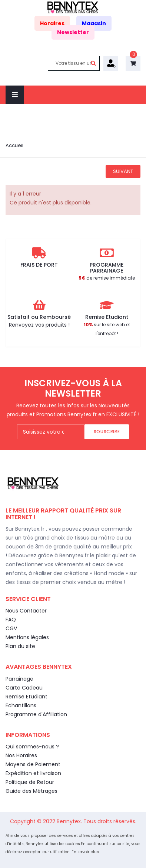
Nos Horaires (21, 755)
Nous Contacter (26, 611)
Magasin (94, 23)
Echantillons (21, 705)
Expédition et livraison (33, 773)
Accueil (14, 145)
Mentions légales (27, 637)
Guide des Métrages (31, 791)
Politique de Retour (30, 782)
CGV (11, 628)
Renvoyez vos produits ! (39, 325)
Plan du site (20, 646)
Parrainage (19, 679)
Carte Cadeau (24, 688)
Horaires (52, 23)
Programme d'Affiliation (36, 714)
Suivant (123, 171)
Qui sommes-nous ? (32, 747)
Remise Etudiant (26, 697)
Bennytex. (70, 821)
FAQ (11, 620)
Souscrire (107, 432)
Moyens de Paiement (33, 764)
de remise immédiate (107, 278)
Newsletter (73, 32)
